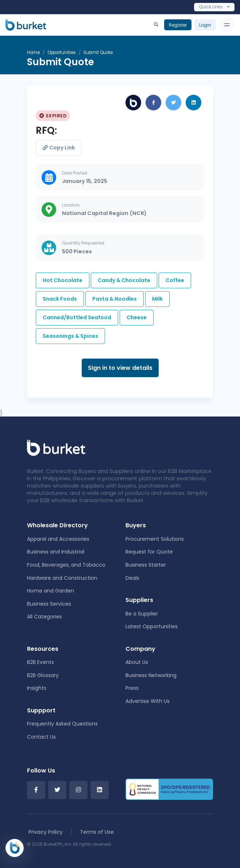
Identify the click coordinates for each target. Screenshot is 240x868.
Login (205, 25)
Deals (132, 578)
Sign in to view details (120, 368)
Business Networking (151, 675)
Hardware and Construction (62, 578)
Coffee (175, 280)
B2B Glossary (43, 675)
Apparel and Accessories (58, 539)
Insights (37, 688)
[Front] (56, 447)
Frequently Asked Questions (62, 724)
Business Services (49, 604)
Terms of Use (97, 832)
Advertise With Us (148, 701)
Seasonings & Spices (70, 336)
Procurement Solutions (155, 539)
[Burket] (26, 25)
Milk (157, 299)
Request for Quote (149, 552)
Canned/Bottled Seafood (77, 317)
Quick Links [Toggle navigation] (214, 7)
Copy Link (59, 148)
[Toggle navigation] (227, 25)
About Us (137, 662)
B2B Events (40, 662)
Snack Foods (60, 299)
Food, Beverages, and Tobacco (66, 565)
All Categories (44, 617)
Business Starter (146, 565)
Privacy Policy (46, 832)
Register (178, 25)
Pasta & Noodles (115, 299)
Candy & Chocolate (124, 280)
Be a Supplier (142, 614)
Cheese (137, 317)
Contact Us (41, 737)
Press (132, 688)
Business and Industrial (56, 552)
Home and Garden (51, 591)
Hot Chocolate (63, 280)
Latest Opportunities (152, 626)
